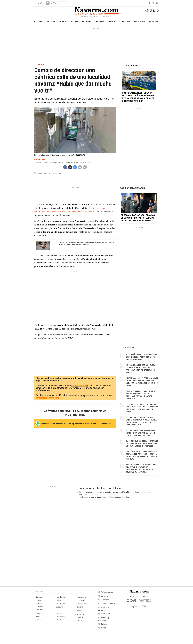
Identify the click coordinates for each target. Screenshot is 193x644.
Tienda (104, 628)
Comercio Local (79, 385)
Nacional (100, 22)
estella (50, 173)
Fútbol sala (82, 600)
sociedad (42, 173)
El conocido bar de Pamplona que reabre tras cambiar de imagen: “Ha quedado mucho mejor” (141, 433)
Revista (112, 22)
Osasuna (74, 22)
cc (147, 596)
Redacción (40, 160)
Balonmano (82, 597)
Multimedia (140, 22)
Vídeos (80, 621)
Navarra (38, 22)
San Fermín (125, 22)
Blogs (59, 600)
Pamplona (51, 22)
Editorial (40, 620)
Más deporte (82, 603)
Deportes (87, 22)
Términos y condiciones (108, 488)
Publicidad (105, 600)
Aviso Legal (105, 614)
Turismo (104, 624)
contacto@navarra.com (47, 398)
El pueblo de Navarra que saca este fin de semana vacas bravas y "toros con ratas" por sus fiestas (86, 244)
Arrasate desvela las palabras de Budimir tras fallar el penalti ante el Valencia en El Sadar (139, 218)
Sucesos (40, 603)
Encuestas (61, 603)
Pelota (59, 620)
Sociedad (40, 609)
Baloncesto (61, 617)
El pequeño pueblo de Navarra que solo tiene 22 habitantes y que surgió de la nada (142, 357)
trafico (58, 173)
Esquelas (154, 22)
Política (39, 600)
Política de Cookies (108, 604)
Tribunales (40, 606)
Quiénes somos (107, 592)
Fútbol (59, 614)
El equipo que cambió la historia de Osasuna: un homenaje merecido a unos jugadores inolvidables (142, 444)
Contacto (105, 596)
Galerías (81, 617)
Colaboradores (62, 597)
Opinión (63, 22)
